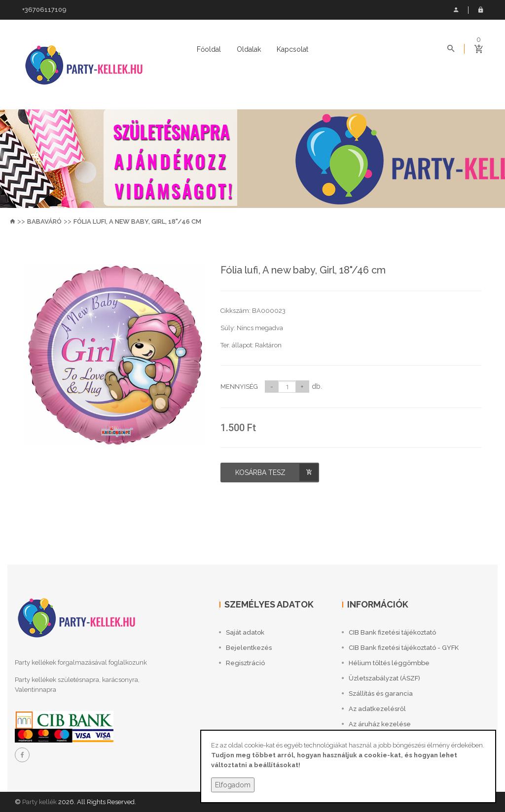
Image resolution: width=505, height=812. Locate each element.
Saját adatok (456, 10)
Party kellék (39, 802)
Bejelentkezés (481, 10)
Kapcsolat (292, 49)
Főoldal (209, 49)
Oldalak (249, 49)
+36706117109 (44, 10)
